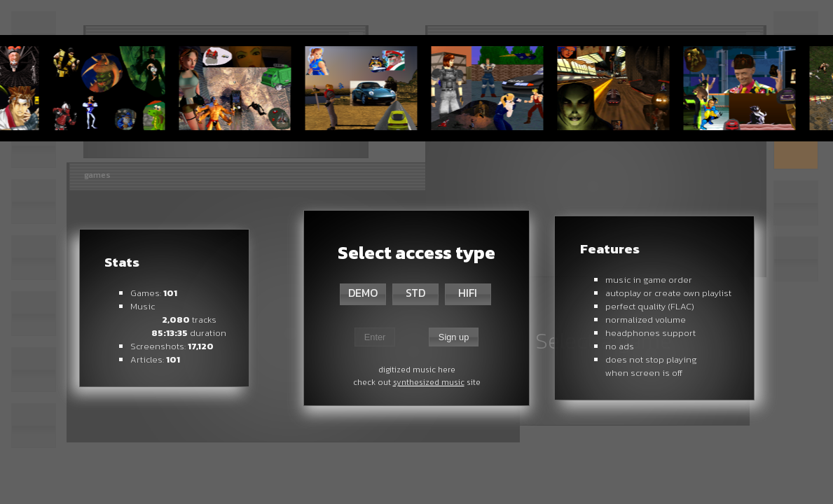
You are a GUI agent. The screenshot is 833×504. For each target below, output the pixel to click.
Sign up (454, 337)
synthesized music (429, 382)
